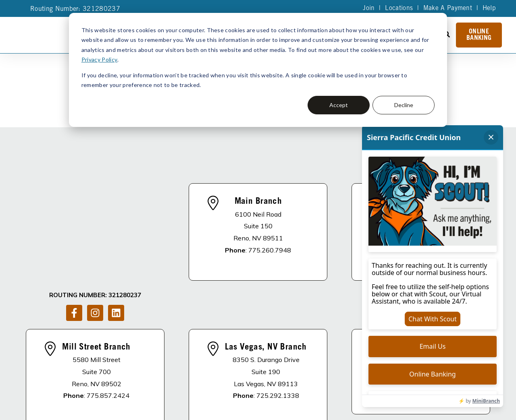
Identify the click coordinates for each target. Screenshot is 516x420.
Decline (404, 105)
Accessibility (156, 406)
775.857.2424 (108, 315)
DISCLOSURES (132, 368)
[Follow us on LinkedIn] (116, 218)
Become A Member (306, 368)
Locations (398, 8)
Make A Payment (447, 8)
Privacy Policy (99, 59)
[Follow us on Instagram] (95, 218)
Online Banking (479, 35)
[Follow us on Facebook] (74, 218)
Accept (339, 105)
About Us (180, 368)
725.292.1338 (278, 315)
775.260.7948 (270, 210)
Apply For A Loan (236, 368)
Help (489, 8)
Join (368, 8)
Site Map (255, 395)
